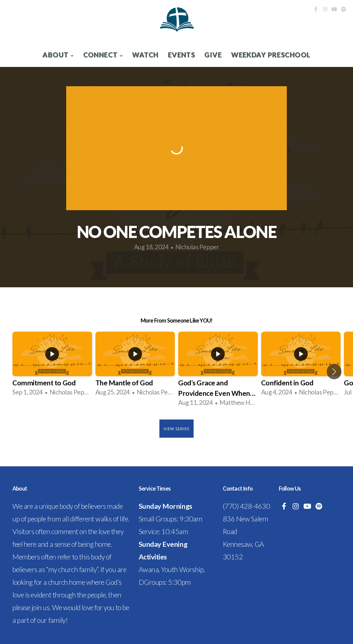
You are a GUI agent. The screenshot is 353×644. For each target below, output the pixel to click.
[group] (52, 366)
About (58, 55)
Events (182, 55)
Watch (145, 55)
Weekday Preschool (271, 55)
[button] (334, 372)
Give (213, 55)
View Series (176, 429)
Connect (103, 55)
